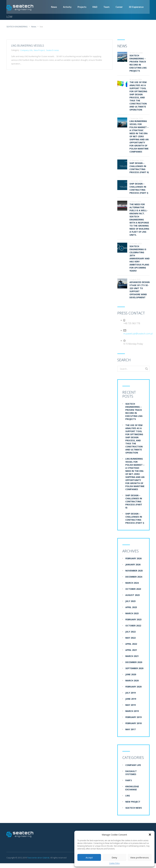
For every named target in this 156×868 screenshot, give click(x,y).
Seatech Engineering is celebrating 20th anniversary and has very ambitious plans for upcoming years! (140, 259)
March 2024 (132, 583)
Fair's (129, 780)
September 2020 (134, 668)
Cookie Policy (114, 863)
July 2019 (130, 693)
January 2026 (133, 565)
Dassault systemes (131, 773)
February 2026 (133, 559)
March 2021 (132, 656)
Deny (114, 857)
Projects (82, 7)
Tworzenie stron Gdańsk (38, 858)
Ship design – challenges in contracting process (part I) (139, 188)
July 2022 (130, 632)
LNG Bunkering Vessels (28, 46)
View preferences (140, 857)
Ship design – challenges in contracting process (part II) (139, 168)
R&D (95, 7)
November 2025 (134, 571)
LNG (128, 796)
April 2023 (131, 607)
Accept (89, 857)
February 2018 (133, 723)
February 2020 (133, 687)
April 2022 (131, 644)
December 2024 (134, 577)
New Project (39, 50)
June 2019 (131, 699)
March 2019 (132, 711)
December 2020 (134, 662)
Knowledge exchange (132, 788)
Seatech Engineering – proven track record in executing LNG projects (138, 63)
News (54, 7)
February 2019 (133, 717)
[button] (150, 835)
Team (106, 7)
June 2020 (131, 675)
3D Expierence (136, 7)
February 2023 (133, 620)
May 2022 (130, 638)
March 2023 (132, 613)
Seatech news (52, 50)
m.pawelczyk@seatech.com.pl (138, 334)
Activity (67, 7)
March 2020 (132, 681)
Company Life (26, 50)
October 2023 (133, 589)
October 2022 (133, 626)
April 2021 (131, 650)
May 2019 (130, 705)
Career (119, 7)
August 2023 (133, 595)
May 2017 (130, 729)
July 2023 (130, 601)
